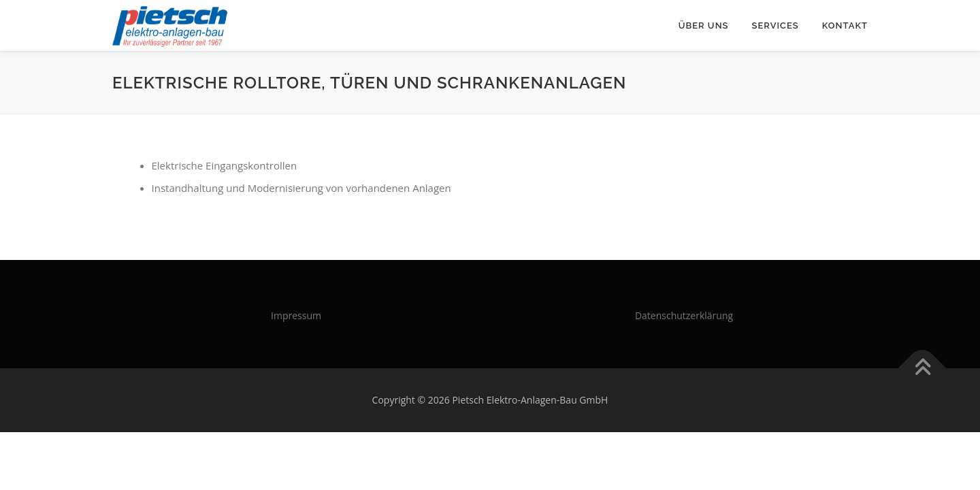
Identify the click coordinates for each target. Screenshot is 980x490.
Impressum (296, 315)
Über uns (704, 26)
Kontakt (845, 26)
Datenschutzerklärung (684, 315)
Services (775, 26)
